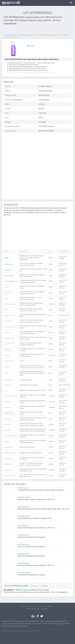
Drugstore (8, 321)
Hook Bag (8, 430)
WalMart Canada (10, 304)
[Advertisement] (30, 29)
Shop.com (8, 470)
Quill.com (8, 367)
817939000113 (23, 535)
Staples (7, 373)
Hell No (45, 586)
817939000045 (24, 507)
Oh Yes (34, 586)
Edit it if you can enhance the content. (31, 590)
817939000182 (23, 554)
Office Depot (9, 276)
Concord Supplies (10, 475)
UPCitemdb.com (33, 609)
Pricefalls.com (9, 447)
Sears (6, 298)
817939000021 (23, 488)
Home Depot (9, 264)
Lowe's (7, 287)
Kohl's (6, 310)
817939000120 (23, 545)
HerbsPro (8, 332)
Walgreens (8, 270)
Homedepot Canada (11, 396)
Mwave (7, 441)
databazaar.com (10, 315)
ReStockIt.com (9, 361)
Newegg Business (10, 453)
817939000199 (23, 563)
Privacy (24, 606)
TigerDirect (8, 385)
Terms (31, 606)
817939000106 (23, 526)
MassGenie (8, 419)
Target (7, 258)
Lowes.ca (7, 355)
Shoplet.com (9, 380)
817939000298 (24, 573)
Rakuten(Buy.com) (11, 436)
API (38, 606)
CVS (6, 390)
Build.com (8, 424)
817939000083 (24, 516)
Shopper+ (8, 407)
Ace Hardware (9, 338)
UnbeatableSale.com (11, 281)
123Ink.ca (7, 402)
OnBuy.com (9, 464)
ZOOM (31, 46)
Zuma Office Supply (11, 327)
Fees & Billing (47, 606)
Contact (45, 609)
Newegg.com (9, 459)
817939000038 (24, 497)
